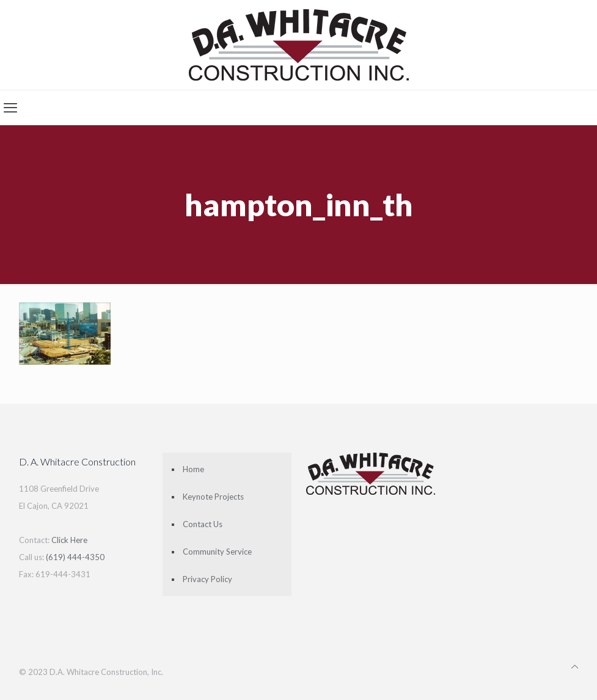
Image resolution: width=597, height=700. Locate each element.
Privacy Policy (207, 579)
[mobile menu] (10, 108)
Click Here (69, 540)
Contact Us (203, 524)
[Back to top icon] (575, 666)
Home (193, 469)
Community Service (217, 552)
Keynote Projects (213, 497)
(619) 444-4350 (75, 557)
